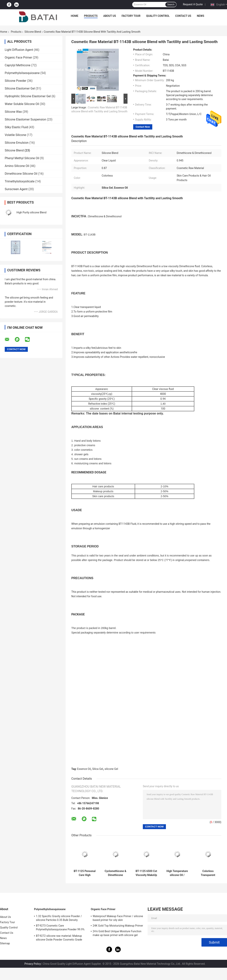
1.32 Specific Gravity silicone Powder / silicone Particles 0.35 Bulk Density (59, 918)
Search (171, 5)
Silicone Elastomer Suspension (25, 119)
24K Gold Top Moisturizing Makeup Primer (118, 926)
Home (75, 16)
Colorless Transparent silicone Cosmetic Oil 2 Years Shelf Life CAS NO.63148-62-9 (208, 873)
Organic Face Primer (18, 57)
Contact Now (143, 127)
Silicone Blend (33, 32)
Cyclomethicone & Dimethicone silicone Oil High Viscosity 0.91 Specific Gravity (115, 873)
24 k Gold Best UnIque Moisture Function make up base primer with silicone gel (117, 933)
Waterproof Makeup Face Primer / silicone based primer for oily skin (118, 918)
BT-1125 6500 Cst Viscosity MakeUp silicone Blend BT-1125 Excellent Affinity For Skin (146, 873)
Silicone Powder (16, 81)
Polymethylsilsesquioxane (22, 73)
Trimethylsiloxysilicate (20, 181)
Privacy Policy (33, 964)
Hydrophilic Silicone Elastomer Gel (28, 96)
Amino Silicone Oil (17, 166)
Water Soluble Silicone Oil (22, 104)
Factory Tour (131, 16)
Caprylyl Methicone (18, 65)
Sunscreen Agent (16, 189)
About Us (110, 16)
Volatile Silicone (15, 135)
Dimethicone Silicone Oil (21, 174)
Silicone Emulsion (17, 143)
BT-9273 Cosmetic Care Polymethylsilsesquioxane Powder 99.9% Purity (60, 928)
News (201, 16)
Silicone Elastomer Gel (20, 88)
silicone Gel (111, 769)
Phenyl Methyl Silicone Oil (22, 158)
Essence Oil (84, 769)
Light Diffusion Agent (19, 50)
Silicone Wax (13, 112)
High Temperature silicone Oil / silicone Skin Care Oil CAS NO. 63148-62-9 (177, 873)
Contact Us (183, 16)
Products (91, 16)
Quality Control (158, 16)
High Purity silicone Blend (31, 212)
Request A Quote (193, 4)
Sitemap (5, 943)
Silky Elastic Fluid (16, 127)
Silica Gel (98, 769)
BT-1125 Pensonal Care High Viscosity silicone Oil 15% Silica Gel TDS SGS (85, 873)
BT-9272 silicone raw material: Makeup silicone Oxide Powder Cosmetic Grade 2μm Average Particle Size (59, 938)
